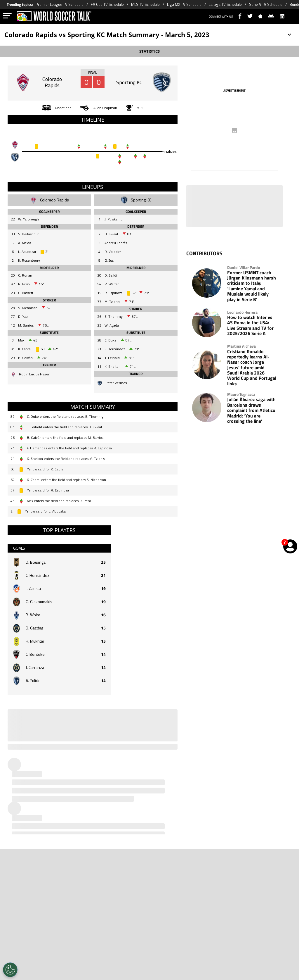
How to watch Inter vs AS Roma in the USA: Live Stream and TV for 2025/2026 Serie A (250, 325)
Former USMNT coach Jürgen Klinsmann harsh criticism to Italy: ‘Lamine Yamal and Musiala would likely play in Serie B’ (252, 286)
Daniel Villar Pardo (244, 268)
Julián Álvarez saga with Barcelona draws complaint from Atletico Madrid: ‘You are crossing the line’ (251, 410)
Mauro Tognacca (241, 394)
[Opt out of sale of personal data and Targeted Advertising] (10, 970)
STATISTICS (149, 51)
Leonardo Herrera (242, 312)
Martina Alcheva (241, 346)
